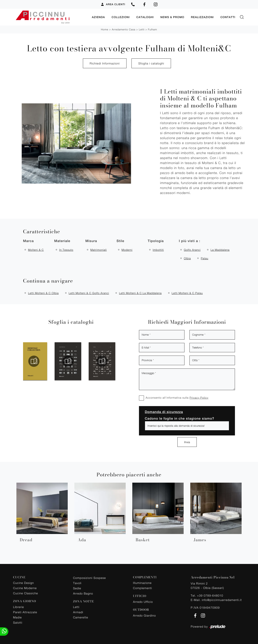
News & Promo (172, 17)
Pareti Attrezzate (25, 612)
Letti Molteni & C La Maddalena (140, 293)
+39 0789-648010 (210, 595)
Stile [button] (120, 241)
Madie (17, 617)
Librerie (18, 607)
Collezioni (121, 17)
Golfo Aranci (192, 250)
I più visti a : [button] (190, 241)
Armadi (78, 612)
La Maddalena (220, 250)
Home (105, 29)
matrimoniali (99, 250)
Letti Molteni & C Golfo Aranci (89, 293)
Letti (142, 29)
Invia (187, 442)
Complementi (142, 588)
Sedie (77, 588)
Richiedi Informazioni (105, 63)
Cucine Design (23, 583)
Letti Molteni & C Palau (187, 293)
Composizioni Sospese (90, 578)
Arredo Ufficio (143, 601)
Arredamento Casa (123, 29)
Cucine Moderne (25, 588)
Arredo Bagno (83, 593)
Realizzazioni (202, 17)
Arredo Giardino (144, 615)
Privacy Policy (199, 397)
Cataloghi (145, 17)
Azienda (98, 17)
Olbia (187, 258)
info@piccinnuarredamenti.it (222, 600)
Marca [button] (28, 241)
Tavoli (77, 583)
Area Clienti (113, 4)
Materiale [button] (62, 241)
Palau (205, 258)
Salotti (18, 622)
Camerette (81, 617)
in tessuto (66, 250)
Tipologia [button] (156, 241)
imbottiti (158, 250)
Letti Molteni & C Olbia (43, 293)
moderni (127, 250)
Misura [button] (91, 241)
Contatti (228, 17)
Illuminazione (142, 583)
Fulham (152, 29)
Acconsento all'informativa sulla (177, 397)
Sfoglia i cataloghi (151, 63)
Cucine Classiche (26, 593)
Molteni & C (36, 250)
